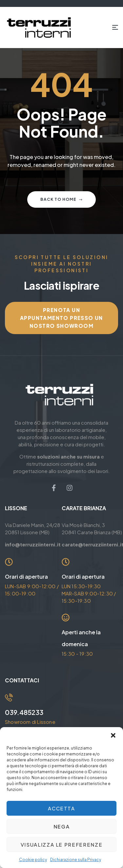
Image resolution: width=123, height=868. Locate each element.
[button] (113, 735)
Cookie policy (33, 860)
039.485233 (24, 712)
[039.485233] (9, 697)
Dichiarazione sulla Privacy (76, 860)
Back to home (61, 199)
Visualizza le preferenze (62, 844)
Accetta (61, 808)
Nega (62, 826)
